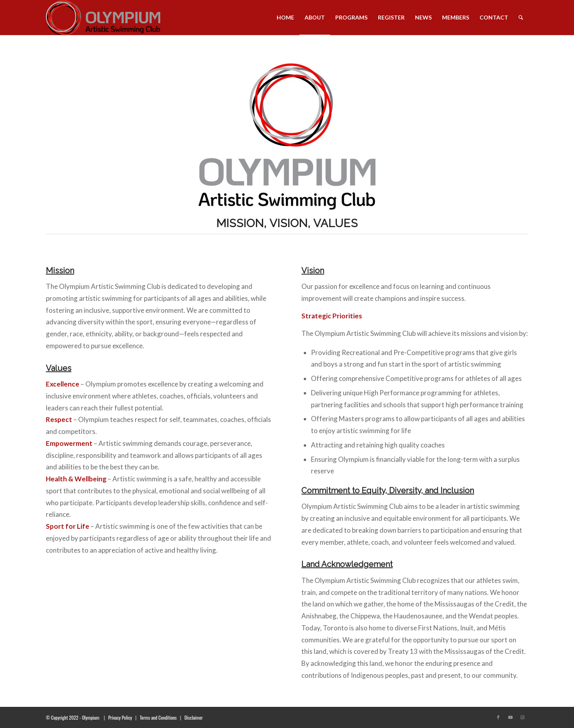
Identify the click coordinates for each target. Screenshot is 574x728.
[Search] (521, 18)
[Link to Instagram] (522, 717)
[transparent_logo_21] (103, 18)
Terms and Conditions (158, 717)
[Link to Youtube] (510, 717)
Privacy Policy (120, 717)
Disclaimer (194, 717)
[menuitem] (285, 18)
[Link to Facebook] (498, 717)
